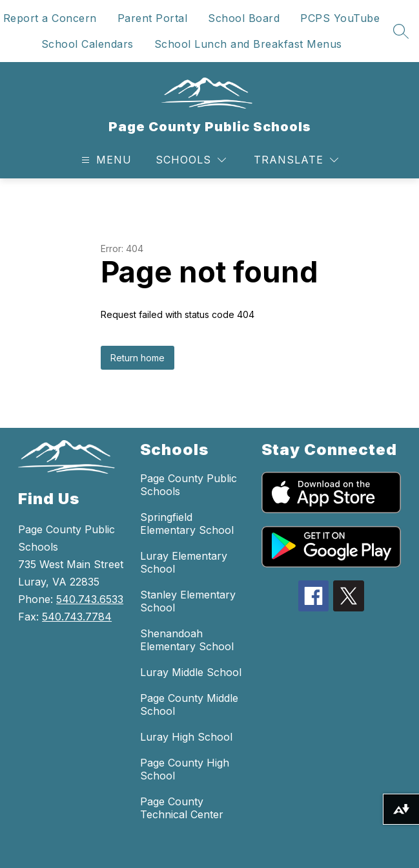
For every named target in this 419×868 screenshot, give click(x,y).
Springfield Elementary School (187, 524)
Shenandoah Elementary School (187, 640)
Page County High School (185, 769)
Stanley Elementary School (188, 601)
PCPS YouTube (340, 18)
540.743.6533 (90, 599)
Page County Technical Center (182, 808)
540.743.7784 (77, 617)
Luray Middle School (191, 672)
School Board (244, 18)
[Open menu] (105, 160)
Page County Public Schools (189, 485)
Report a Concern (50, 18)
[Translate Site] (296, 160)
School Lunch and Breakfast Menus (248, 44)
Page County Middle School (189, 704)
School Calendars (87, 44)
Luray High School (186, 737)
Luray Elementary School (184, 562)
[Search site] (401, 31)
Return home (138, 358)
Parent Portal (153, 18)
